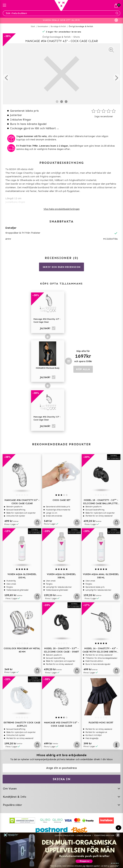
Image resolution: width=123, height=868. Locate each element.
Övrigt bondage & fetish (81, 26)
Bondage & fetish (58, 26)
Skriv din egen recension (62, 267)
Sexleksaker (43, 26)
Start (33, 26)
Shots (77, 37)
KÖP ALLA (83, 369)
